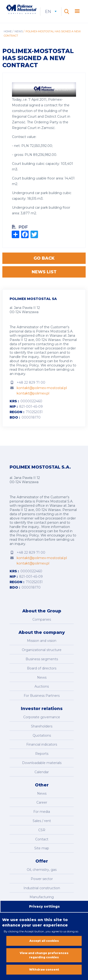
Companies (42, 619)
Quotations (42, 735)
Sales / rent (42, 821)
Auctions (42, 686)
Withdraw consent (44, 971)
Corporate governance (42, 717)
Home (8, 31)
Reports (42, 754)
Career (42, 802)
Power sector (42, 879)
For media (42, 812)
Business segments (42, 659)
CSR (42, 830)
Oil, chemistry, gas (42, 870)
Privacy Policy (28, 365)
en (51, 12)
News (19, 31)
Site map (42, 848)
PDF (23, 227)
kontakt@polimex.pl (33, 393)
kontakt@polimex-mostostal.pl (42, 388)
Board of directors (42, 668)
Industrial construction (42, 888)
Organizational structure (42, 650)
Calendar (42, 772)
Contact (42, 839)
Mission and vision (42, 641)
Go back (44, 258)
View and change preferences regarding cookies (44, 957)
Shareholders (42, 726)
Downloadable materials (42, 763)
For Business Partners (42, 696)
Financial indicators (42, 744)
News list (44, 272)
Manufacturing (42, 897)
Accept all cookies (44, 942)
